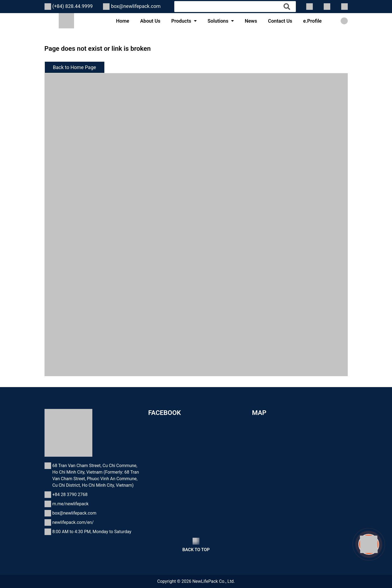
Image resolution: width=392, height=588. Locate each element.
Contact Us (280, 21)
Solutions (218, 21)
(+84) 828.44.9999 (73, 6)
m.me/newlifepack (71, 504)
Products (181, 21)
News (251, 21)
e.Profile (313, 21)
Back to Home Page (75, 67)
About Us (150, 21)
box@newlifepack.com (136, 6)
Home (123, 21)
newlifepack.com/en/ (73, 522)
